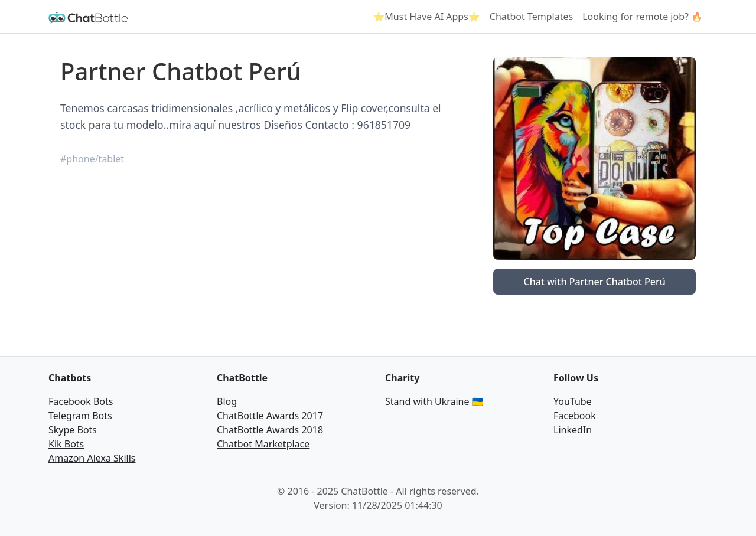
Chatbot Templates (531, 17)
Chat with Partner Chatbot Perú (594, 282)
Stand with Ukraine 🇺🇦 (434, 401)
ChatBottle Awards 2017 (270, 416)
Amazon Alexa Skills (92, 458)
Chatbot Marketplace (263, 444)
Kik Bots (66, 444)
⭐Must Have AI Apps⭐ (426, 17)
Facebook (575, 416)
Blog (227, 401)
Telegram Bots (80, 416)
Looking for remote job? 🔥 (643, 17)
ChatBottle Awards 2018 (270, 430)
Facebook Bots (81, 401)
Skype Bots (73, 430)
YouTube (573, 401)
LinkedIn (573, 430)
